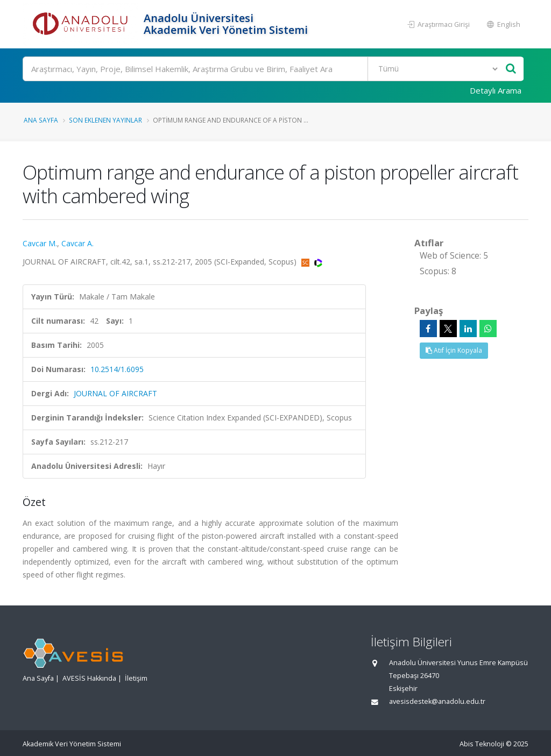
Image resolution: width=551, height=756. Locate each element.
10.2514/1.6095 (117, 369)
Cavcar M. (40, 243)
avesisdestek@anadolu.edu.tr (437, 701)
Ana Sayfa (41, 120)
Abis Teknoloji (482, 744)
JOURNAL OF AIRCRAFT (115, 393)
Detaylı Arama (496, 90)
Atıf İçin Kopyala (454, 350)
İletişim (136, 678)
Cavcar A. (77, 243)
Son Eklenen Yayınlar (105, 120)
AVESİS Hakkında (89, 678)
